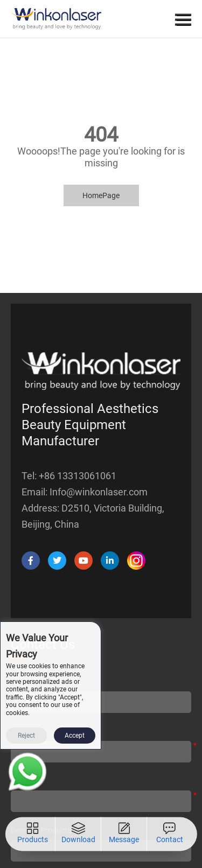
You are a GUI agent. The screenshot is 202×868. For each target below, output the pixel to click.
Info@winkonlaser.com (99, 492)
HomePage (101, 195)
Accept (75, 736)
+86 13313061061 (78, 476)
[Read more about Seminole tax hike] (27, 774)
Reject (26, 736)
